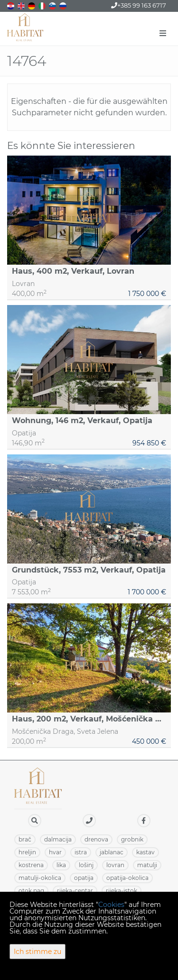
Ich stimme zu (37, 952)
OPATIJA (84, 878)
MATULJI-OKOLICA (40, 878)
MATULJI (147, 865)
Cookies (111, 905)
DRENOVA (96, 839)
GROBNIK (132, 839)
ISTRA (81, 852)
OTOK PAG (31, 891)
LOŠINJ (86, 865)
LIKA (61, 865)
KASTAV (145, 852)
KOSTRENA (31, 865)
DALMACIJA (58, 839)
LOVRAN (115, 865)
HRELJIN (27, 852)
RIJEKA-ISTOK (122, 891)
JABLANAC (112, 852)
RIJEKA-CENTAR (75, 891)
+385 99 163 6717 (139, 5)
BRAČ (25, 839)
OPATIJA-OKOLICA (127, 878)
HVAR (55, 852)
